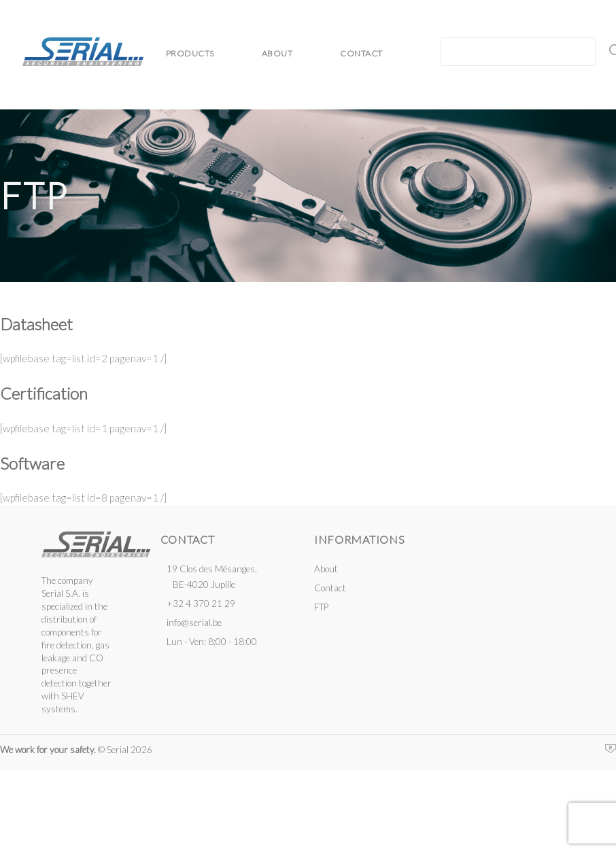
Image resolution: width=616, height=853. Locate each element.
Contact (361, 53)
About (277, 53)
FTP (321, 607)
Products (190, 53)
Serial (83, 52)
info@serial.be (194, 623)
